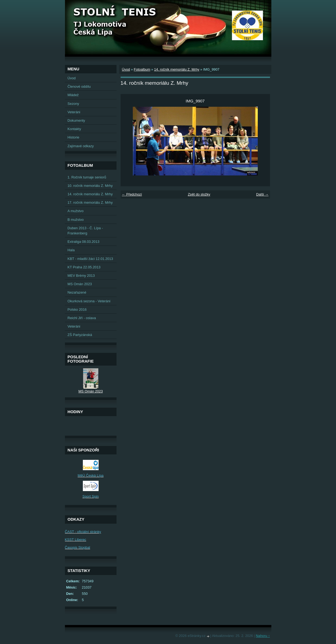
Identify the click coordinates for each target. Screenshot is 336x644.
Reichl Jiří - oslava (82, 318)
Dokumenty (76, 120)
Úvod (126, 69)
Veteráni (74, 112)
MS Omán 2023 (80, 284)
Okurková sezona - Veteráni (89, 301)
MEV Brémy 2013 (81, 276)
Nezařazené (77, 292)
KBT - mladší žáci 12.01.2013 (90, 259)
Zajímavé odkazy (81, 146)
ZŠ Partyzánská (80, 335)
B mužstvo (76, 220)
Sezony (73, 104)
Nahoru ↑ (263, 636)
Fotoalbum (142, 69)
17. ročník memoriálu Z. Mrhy (90, 202)
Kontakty (74, 129)
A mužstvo (76, 211)
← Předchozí (132, 194)
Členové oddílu (79, 87)
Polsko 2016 (77, 310)
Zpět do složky (199, 194)
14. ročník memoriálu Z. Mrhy (177, 69)
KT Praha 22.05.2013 (84, 267)
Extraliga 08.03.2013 (84, 242)
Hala (71, 250)
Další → (262, 194)
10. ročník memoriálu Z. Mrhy (90, 186)
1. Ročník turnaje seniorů (87, 177)
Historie (73, 137)
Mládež (73, 95)
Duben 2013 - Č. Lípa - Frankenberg (85, 231)
